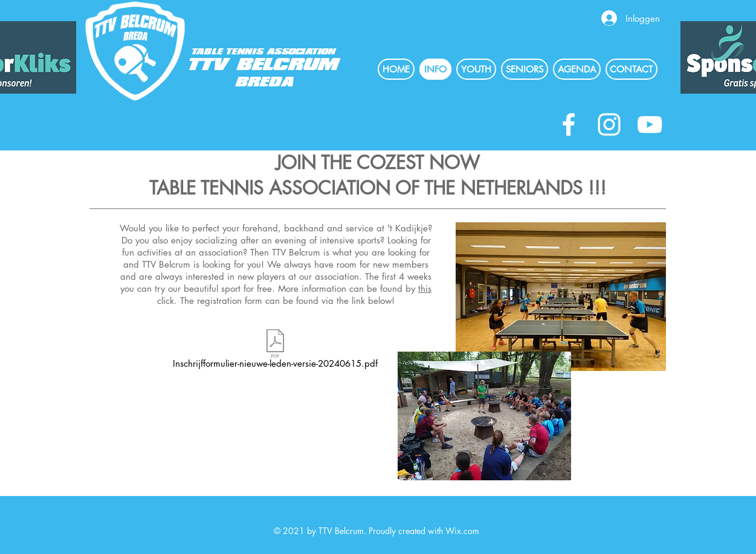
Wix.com (462, 531)
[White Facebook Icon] (569, 124)
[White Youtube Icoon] (650, 124)
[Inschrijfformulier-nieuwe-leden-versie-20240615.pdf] (276, 351)
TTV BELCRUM (264, 65)
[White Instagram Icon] (609, 124)
